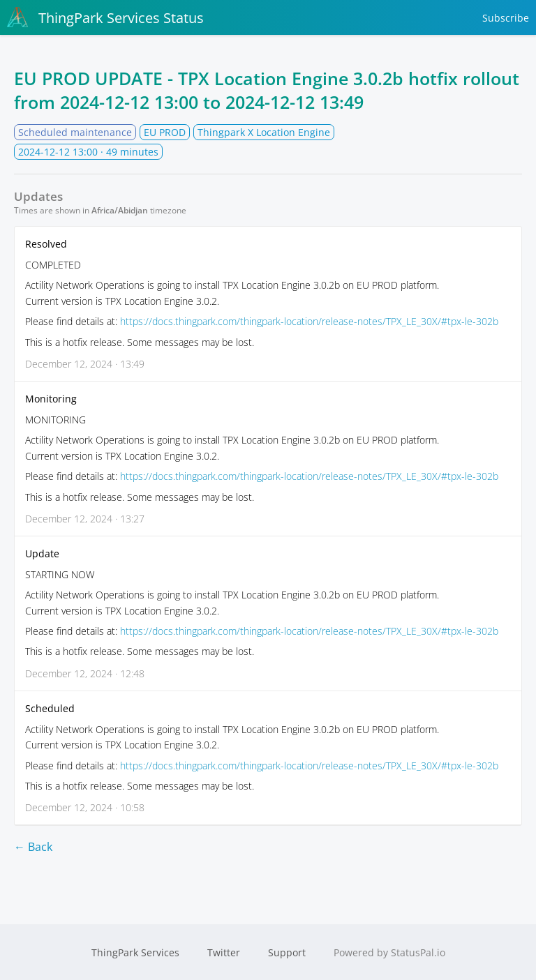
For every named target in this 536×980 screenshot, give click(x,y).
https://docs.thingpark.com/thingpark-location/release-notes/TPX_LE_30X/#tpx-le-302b (309, 321)
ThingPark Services (135, 952)
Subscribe (506, 18)
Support (287, 952)
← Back (33, 847)
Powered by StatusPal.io (389, 952)
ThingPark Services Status (105, 17)
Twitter (224, 952)
